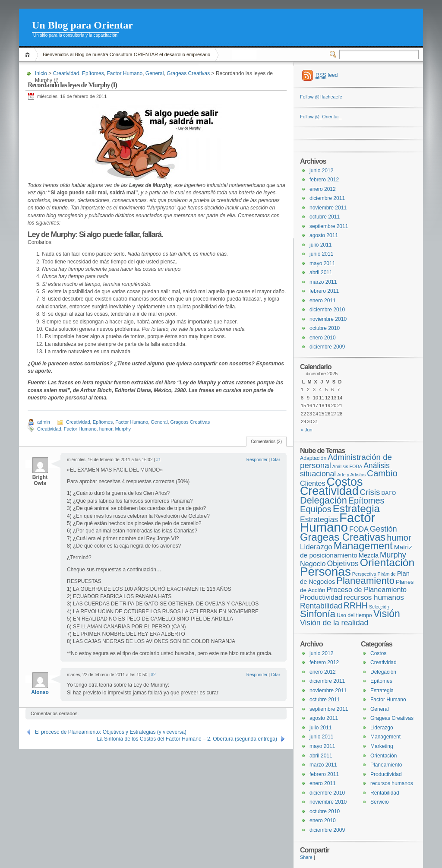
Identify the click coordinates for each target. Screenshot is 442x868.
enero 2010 (323, 338)
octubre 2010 (325, 328)
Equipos (316, 509)
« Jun (307, 430)
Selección (379, 607)
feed (327, 75)
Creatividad (66, 73)
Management (363, 546)
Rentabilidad (321, 606)
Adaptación (313, 458)
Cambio (382, 473)
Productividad (321, 597)
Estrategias (319, 520)
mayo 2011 (322, 263)
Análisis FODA (347, 466)
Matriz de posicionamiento (356, 551)
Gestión (384, 529)
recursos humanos (374, 597)
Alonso (40, 692)
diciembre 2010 (327, 310)
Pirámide (387, 574)
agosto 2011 (324, 235)
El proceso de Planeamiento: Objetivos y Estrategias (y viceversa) (111, 732)
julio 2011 (320, 245)
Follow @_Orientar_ (321, 117)
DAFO (388, 493)
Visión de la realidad (334, 623)
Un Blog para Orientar (82, 25)
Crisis (370, 492)
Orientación (387, 562)
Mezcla (369, 555)
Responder (257, 460)
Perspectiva (364, 574)
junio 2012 (321, 171)
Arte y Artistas (351, 475)
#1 (159, 460)
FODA (359, 529)
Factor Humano (125, 73)
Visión (387, 614)
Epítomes (93, 73)
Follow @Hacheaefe (321, 97)
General (155, 73)
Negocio (313, 564)
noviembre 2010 (328, 319)
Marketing (382, 746)
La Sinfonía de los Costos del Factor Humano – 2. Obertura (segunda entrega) (187, 739)
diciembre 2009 (327, 347)
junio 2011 (321, 254)
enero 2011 (323, 301)
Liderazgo (316, 547)
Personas (325, 572)
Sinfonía (318, 614)
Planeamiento (365, 581)
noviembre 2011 (328, 208)
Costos (345, 482)
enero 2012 (323, 189)
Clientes (313, 483)
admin (44, 422)
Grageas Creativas (188, 73)
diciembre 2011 (327, 198)
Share (306, 857)
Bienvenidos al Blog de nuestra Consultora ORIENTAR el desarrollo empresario (126, 54)
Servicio (380, 802)
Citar (276, 460)
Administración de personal (346, 461)
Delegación (324, 500)
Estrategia (356, 508)
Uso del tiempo (354, 615)
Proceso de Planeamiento (367, 589)
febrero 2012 (324, 180)
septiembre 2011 (329, 226)
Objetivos (343, 564)
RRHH (356, 605)
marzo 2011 (323, 282)
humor (106, 429)
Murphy (123, 429)
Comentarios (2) (266, 442)
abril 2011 (321, 272)
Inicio (29, 55)
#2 (153, 675)
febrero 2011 (324, 291)
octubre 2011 (325, 217)
